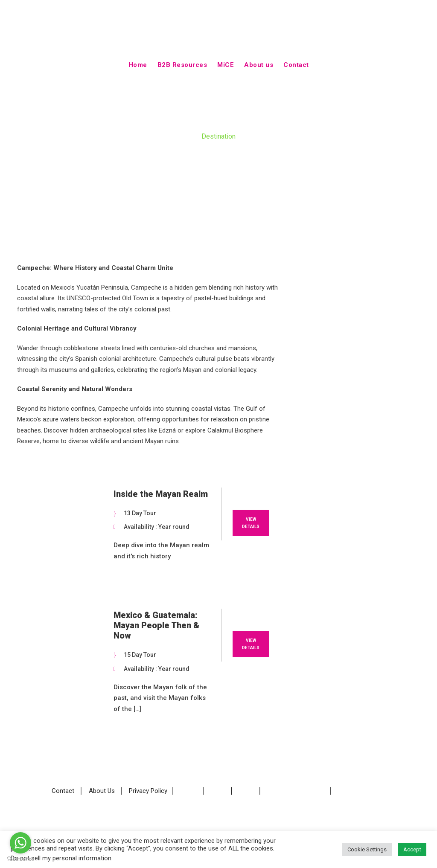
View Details (251, 523)
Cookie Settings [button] (367, 849)
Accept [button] (412, 849)
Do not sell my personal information (61, 858)
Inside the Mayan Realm (161, 494)
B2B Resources (182, 65)
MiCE (226, 65)
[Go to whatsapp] (20, 843)
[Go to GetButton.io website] (20, 859)
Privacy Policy (148, 791)
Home (138, 65)
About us (259, 65)
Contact (296, 65)
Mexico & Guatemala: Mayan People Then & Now (156, 625)
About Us (102, 791)
